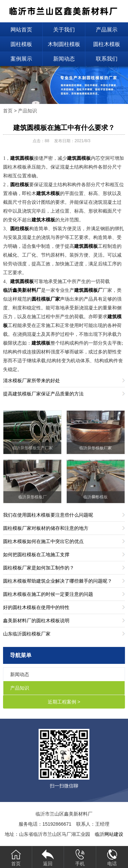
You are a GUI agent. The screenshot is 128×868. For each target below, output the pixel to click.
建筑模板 (41, 343)
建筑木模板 (48, 193)
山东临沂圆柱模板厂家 (27, 634)
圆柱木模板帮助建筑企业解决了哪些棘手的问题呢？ (58, 581)
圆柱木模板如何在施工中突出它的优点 (43, 541)
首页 (8, 111)
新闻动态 (64, 59)
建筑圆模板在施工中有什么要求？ (64, 128)
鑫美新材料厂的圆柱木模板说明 (36, 621)
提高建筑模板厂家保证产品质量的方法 (43, 394)
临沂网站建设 (109, 834)
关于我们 (64, 30)
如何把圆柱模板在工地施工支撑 (36, 555)
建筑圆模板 (22, 158)
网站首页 (21, 30)
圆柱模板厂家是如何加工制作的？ (39, 568)
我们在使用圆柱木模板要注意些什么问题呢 (48, 515)
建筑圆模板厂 (88, 290)
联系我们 (107, 59)
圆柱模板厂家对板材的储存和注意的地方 (46, 528)
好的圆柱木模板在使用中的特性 (36, 607)
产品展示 (107, 30)
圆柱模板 (21, 44)
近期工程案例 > (64, 702)
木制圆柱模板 (64, 44)
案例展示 (21, 59)
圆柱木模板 (107, 44)
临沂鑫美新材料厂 (22, 290)
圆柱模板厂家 (46, 299)
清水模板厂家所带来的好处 (31, 381)
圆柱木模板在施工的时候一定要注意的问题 (48, 594)
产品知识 (27, 111)
